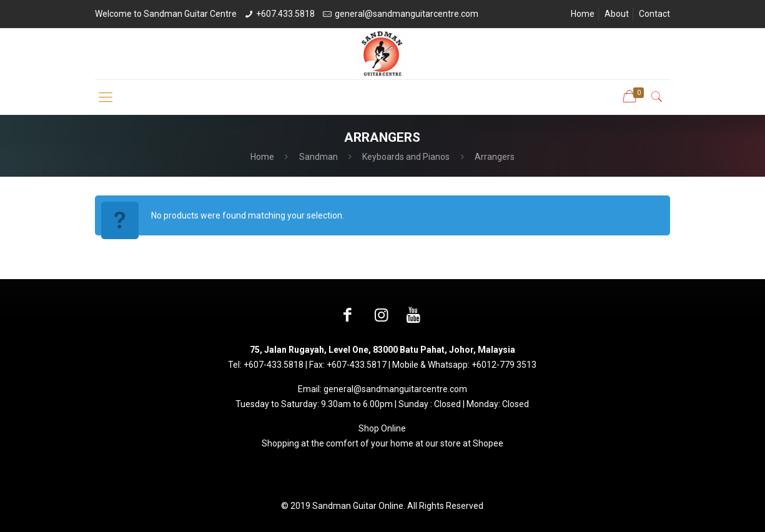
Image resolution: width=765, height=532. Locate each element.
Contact (654, 14)
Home (583, 14)
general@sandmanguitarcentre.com (407, 14)
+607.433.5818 (285, 14)
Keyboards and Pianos (406, 157)
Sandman (318, 157)
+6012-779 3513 (504, 365)
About (617, 14)
